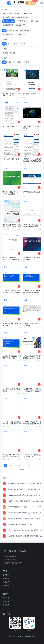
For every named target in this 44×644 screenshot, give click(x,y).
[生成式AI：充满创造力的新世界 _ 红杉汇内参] (12, 80)
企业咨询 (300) (27, 13)
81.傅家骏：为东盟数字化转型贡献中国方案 (32, 456)
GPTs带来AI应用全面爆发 (31, 192)
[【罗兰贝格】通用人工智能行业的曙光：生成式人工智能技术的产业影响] (12, 211)
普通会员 (31, 3)
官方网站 (6, 605)
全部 (4, 13)
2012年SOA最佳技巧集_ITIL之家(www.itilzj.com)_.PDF (25, 501)
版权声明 (6, 585)
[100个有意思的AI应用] (12, 113)
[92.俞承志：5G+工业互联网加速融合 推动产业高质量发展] (12, 277)
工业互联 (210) (21, 34)
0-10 (10, 44)
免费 (5, 53)
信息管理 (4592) (14, 13)
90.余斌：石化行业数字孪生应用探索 (12, 324)
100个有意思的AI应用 (10, 126)
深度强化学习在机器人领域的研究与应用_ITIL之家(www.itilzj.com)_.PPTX (25, 519)
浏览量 (19, 62)
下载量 (27, 62)
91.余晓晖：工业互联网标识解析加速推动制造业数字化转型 (32, 292)
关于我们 (6, 575)
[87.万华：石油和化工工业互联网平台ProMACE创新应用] (32, 343)
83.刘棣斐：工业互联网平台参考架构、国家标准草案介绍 (32, 423)
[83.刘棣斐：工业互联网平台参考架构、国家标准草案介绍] (32, 408)
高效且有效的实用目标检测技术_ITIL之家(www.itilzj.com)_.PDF (25, 513)
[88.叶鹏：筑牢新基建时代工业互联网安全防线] (12, 343)
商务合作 (6, 578)
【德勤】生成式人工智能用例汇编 (32, 127)
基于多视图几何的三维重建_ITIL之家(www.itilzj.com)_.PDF (25, 484)
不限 (4, 44)
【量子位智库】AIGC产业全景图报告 (31, 259)
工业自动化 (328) (9, 21)
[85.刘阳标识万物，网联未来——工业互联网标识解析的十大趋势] (32, 375)
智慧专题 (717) (8, 25)
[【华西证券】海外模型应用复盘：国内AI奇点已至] (32, 211)
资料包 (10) (34, 21)
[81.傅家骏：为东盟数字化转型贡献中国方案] (32, 441)
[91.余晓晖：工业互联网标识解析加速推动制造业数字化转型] (32, 277)
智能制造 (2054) (22, 17)
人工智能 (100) (8, 34)
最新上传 (11, 62)
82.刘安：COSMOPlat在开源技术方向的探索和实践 (12, 456)
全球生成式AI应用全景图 (11, 159)
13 (34, 466)
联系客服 (6, 602)
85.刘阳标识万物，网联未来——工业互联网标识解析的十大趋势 (32, 390)
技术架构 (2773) (22, 21)
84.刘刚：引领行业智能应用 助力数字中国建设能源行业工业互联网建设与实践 (12, 423)
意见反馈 (6, 598)
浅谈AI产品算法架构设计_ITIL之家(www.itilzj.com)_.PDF (25, 489)
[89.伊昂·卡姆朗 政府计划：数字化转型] (32, 310)
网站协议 (6, 582)
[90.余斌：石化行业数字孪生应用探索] (12, 310)
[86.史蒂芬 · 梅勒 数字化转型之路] (12, 375)
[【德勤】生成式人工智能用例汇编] (32, 113)
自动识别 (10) (13, 31)
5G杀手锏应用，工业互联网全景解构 (20, 524)
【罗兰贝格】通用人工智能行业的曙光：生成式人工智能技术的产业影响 (12, 226)
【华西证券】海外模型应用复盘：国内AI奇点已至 (32, 226)
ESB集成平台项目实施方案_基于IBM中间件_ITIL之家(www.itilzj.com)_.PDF (25, 495)
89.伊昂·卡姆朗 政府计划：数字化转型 (32, 324)
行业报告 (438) (21, 25)
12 (29, 466)
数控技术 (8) (25, 31)
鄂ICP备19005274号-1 (17, 636)
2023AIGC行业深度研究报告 (32, 94)
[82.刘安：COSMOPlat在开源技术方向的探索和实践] (12, 441)
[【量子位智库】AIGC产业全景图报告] (32, 244)
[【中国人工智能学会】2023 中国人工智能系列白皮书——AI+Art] (12, 244)
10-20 (16, 44)
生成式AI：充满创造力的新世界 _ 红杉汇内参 (12, 94)
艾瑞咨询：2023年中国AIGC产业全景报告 (10, 193)
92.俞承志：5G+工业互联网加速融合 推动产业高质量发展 (12, 292)
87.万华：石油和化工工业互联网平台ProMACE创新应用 (32, 357)
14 (38, 466)
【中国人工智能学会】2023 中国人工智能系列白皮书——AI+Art (12, 259)
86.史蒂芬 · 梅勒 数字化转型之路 (11, 390)
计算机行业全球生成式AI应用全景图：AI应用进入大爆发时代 (32, 160)
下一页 (22, 470)
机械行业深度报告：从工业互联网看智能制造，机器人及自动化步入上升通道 (25, 530)
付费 (13, 53)
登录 (40, 3)
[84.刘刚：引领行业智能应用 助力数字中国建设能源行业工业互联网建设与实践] (12, 408)
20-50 (23, 44)
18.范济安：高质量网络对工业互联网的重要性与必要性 (25, 536)
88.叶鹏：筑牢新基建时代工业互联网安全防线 (12, 357)
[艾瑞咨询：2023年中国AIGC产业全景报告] (12, 178)
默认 (4, 62)
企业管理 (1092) (8, 17)
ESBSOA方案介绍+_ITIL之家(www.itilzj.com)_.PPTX (25, 507)
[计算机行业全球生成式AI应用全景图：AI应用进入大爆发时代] (32, 146)
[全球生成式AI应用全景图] (12, 146)
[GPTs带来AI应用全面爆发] (32, 178)
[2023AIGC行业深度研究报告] (32, 80)
